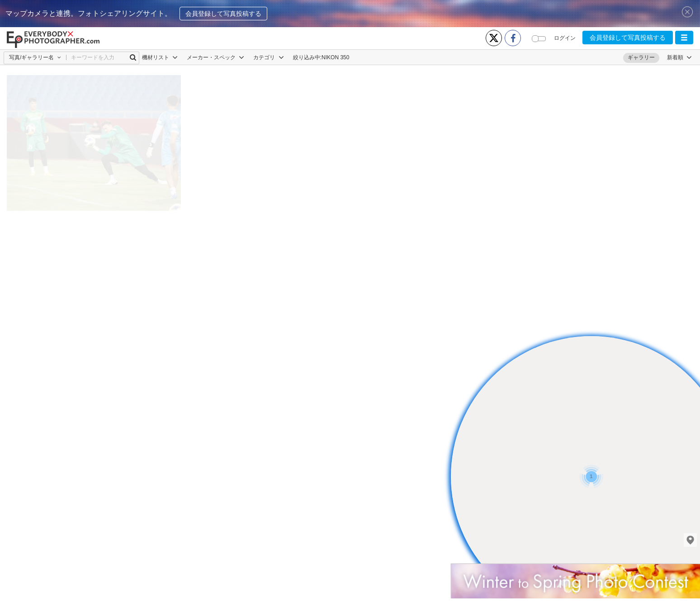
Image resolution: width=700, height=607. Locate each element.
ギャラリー (641, 57)
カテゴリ (268, 57)
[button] (684, 38)
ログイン (565, 38)
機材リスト (160, 57)
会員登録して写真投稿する (223, 14)
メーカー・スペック (215, 57)
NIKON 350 (335, 57)
